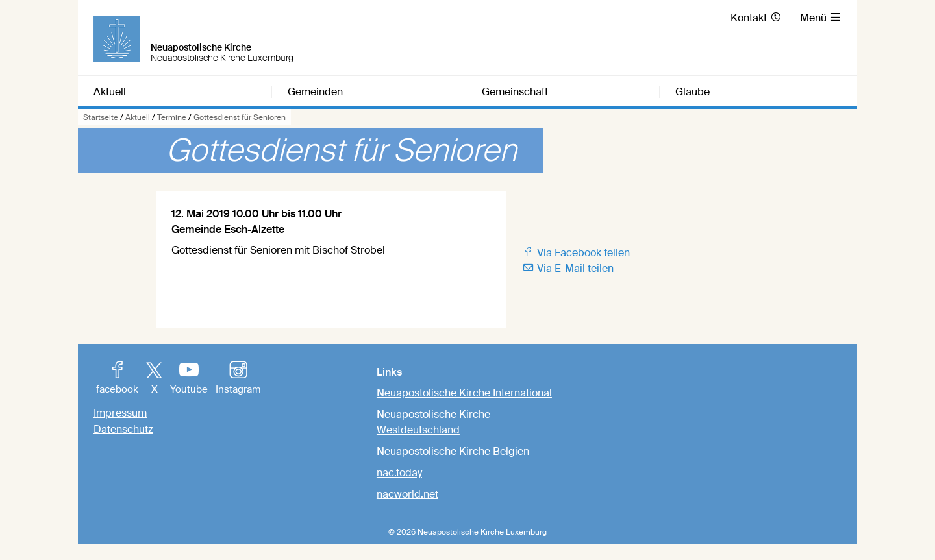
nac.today (399, 473)
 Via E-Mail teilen (568, 268)
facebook (117, 379)
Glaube (692, 92)
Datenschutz (123, 429)
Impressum (120, 413)
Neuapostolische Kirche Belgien (453, 451)
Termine (172, 117)
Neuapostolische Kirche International (464, 393)
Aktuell (138, 117)
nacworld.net (407, 494)
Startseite (101, 117)
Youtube (189, 379)
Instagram (238, 379)
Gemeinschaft (515, 92)
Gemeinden (315, 92)
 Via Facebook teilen (576, 253)
